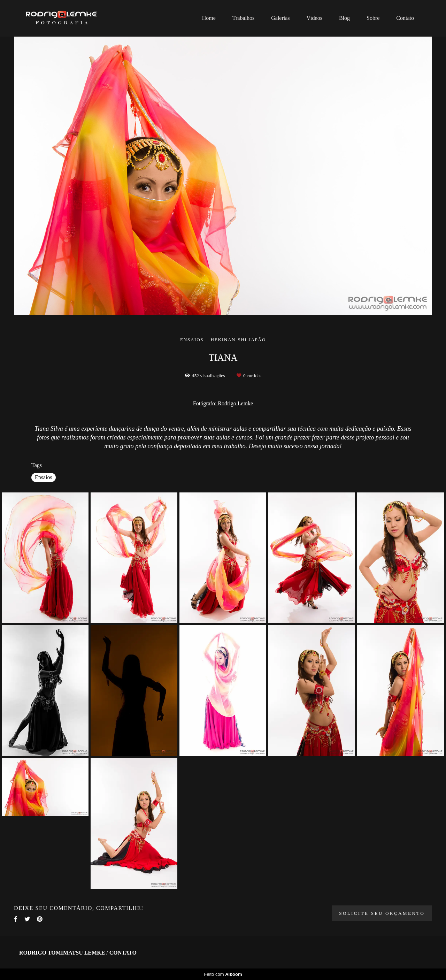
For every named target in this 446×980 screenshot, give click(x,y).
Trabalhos (243, 18)
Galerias (280, 18)
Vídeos (314, 18)
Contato (405, 18)
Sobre (373, 18)
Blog (344, 18)
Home (209, 18)
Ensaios (44, 477)
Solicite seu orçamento (382, 913)
